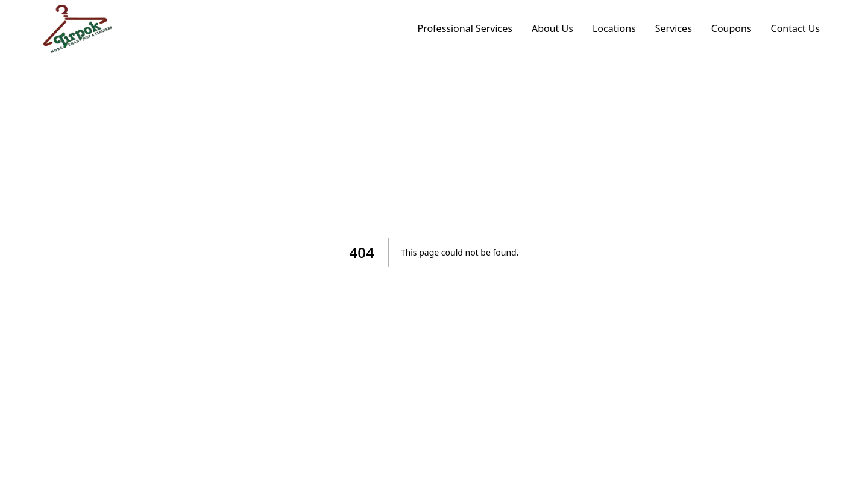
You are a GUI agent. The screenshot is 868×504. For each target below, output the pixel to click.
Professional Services (465, 28)
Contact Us (795, 28)
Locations (614, 28)
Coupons (731, 28)
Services (674, 28)
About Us (552, 28)
